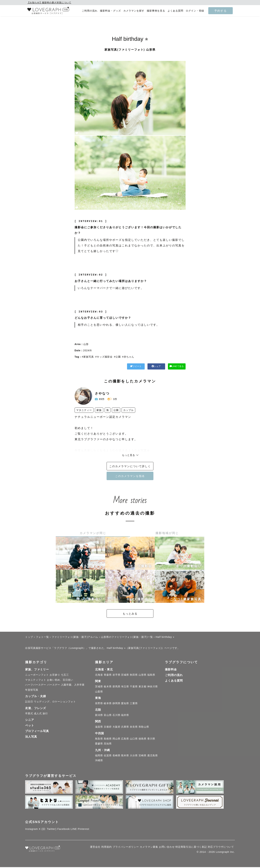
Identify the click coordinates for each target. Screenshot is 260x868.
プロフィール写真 (37, 732)
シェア (141, 367)
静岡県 (116, 704)
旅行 (45, 714)
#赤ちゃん (128, 357)
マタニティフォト (36, 681)
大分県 (134, 756)
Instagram (32, 830)
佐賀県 (108, 756)
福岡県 (99, 756)
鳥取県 (99, 739)
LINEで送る (172, 367)
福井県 (125, 716)
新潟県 (99, 716)
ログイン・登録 (195, 11)
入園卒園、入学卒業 (73, 686)
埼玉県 (125, 687)
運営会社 (95, 848)
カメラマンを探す (134, 11)
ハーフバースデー (36, 686)
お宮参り (55, 676)
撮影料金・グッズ (110, 11)
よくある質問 (175, 11)
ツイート (110, 367)
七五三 (65, 676)
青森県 (108, 676)
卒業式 (29, 714)
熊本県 (125, 756)
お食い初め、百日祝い (60, 681)
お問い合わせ (167, 848)
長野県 (99, 704)
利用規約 (107, 848)
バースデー (54, 686)
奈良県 (134, 728)
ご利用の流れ (90, 11)
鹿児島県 (153, 756)
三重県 (134, 704)
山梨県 (99, 692)
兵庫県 (125, 728)
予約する (221, 11)
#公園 (117, 357)
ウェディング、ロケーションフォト (55, 702)
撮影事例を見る (156, 11)
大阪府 (116, 728)
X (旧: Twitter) (48, 830)
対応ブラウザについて (221, 848)
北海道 (99, 676)
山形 (86, 344)
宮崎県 (142, 756)
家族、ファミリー (37, 670)
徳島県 (142, 739)
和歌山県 (144, 728)
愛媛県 (99, 744)
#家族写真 (88, 357)
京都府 (108, 728)
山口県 (134, 739)
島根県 (108, 739)
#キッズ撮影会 (104, 357)
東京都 (142, 687)
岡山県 (116, 739)
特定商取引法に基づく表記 (191, 848)
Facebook (64, 830)
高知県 (108, 744)
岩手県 (116, 676)
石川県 (116, 716)
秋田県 (134, 676)
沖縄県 (99, 761)
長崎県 (116, 756)
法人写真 (31, 738)
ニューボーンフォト (37, 676)
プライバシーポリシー (126, 848)
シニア (30, 721)
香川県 (151, 739)
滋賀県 (99, 728)
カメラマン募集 (149, 848)
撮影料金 (171, 670)
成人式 (38, 714)
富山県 (108, 716)
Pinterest (84, 830)
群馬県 (116, 687)
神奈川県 (153, 687)
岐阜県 (108, 704)
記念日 (29, 702)
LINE (74, 830)
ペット (30, 726)
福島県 (151, 676)
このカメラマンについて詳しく (130, 467)
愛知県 (125, 704)
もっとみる (130, 615)
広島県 (125, 739)
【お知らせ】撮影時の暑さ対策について (49, 3)
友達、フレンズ (36, 709)
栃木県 (108, 687)
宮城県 (125, 676)
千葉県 (134, 687)
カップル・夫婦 (36, 697)
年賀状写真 (32, 691)
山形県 (142, 676)
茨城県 (99, 687)
